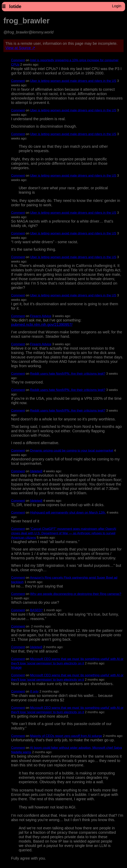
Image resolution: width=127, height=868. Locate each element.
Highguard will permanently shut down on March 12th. (68, 513)
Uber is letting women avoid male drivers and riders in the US (73, 81)
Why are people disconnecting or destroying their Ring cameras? (76, 594)
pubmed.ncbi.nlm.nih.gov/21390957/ (42, 325)
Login (117, 6)
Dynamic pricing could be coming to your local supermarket (72, 451)
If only (34, 691)
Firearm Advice (41, 316)
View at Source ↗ (20, 48)
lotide (15, 6)
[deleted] (36, 471)
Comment (18, 60)
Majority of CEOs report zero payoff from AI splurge (66, 736)
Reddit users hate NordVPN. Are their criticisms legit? (68, 374)
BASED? (36, 610)
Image (16, 667)
